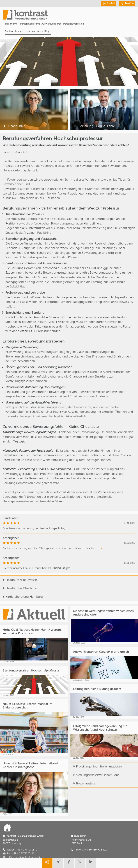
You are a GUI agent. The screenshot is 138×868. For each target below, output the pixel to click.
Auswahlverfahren (51, 24)
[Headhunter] (34, 109)
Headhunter (12, 24)
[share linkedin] (91, 863)
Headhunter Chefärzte (18, 588)
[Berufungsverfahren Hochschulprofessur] (34, 681)
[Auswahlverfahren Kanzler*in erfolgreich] (104, 664)
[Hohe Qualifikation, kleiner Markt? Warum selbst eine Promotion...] (34, 644)
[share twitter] (80, 863)
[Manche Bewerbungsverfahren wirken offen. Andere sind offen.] (104, 625)
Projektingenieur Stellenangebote (96, 766)
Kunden (19, 31)
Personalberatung (30, 24)
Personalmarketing (74, 24)
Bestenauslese (83, 783)
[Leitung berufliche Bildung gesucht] (104, 702)
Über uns (30, 31)
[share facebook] (69, 863)
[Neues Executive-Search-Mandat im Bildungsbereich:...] (34, 728)
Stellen (9, 31)
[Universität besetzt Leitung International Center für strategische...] (34, 787)
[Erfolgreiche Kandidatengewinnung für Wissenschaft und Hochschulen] (104, 741)
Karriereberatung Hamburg (21, 597)
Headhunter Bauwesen (19, 580)
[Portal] (70, 15)
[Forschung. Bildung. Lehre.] (104, 109)
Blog (47, 31)
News (40, 31)
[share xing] (58, 863)
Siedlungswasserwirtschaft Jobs (95, 775)
